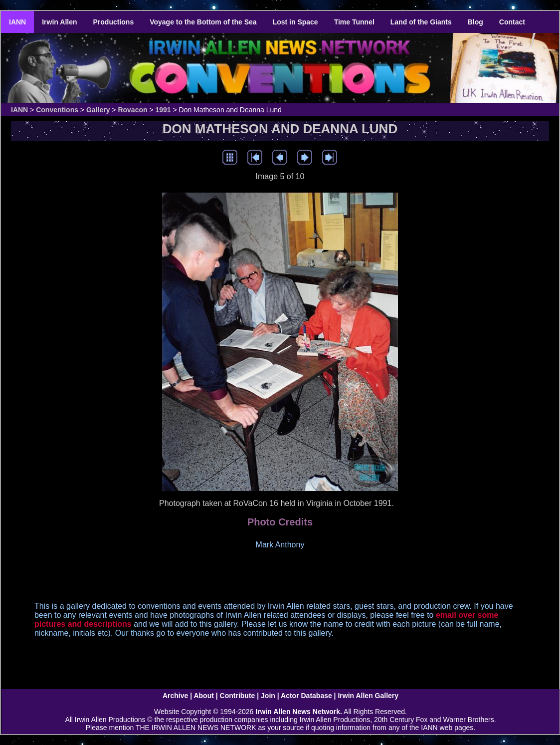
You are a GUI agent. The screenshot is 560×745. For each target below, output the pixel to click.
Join (268, 696)
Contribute (238, 696)
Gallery (98, 110)
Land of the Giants (421, 22)
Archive (175, 696)
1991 (163, 110)
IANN (17, 22)
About (203, 696)
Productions (114, 22)
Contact (512, 22)
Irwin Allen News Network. (299, 712)
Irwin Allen (59, 22)
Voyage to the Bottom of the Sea (203, 22)
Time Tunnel (354, 22)
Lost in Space (295, 22)
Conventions (57, 110)
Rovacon (132, 110)
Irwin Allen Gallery (368, 696)
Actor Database (306, 696)
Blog (475, 22)
